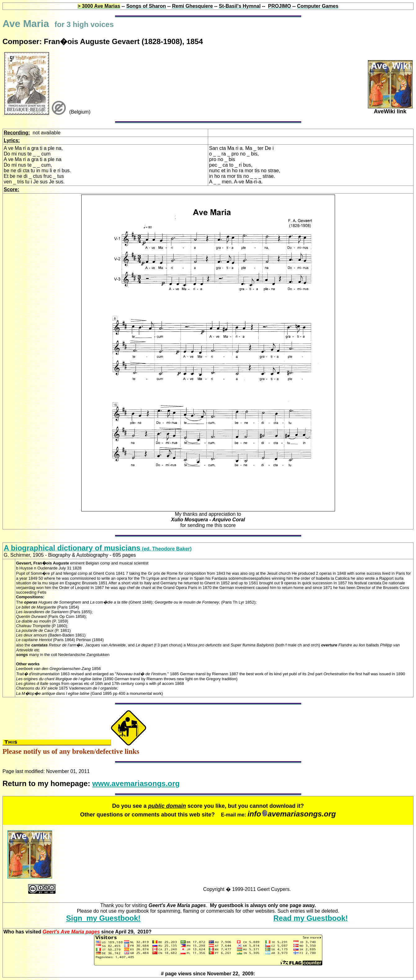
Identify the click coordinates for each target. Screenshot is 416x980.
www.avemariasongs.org (136, 783)
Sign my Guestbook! (103, 918)
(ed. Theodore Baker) (98, 549)
